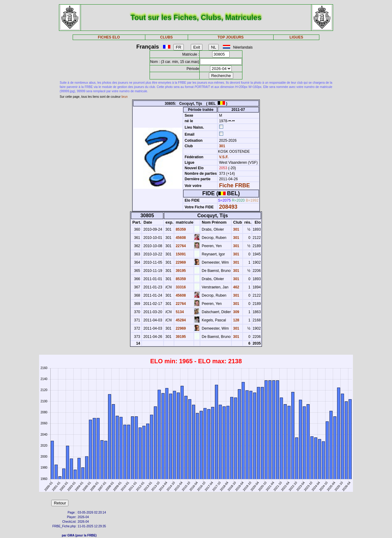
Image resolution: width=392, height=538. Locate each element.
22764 (180, 246)
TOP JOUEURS (230, 37)
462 (236, 287)
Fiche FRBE (234, 185)
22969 (180, 262)
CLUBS (167, 37)
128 (236, 320)
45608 (180, 238)
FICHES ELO (109, 37)
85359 (180, 229)
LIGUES (296, 37)
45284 (180, 320)
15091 (180, 254)
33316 (180, 287)
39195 (180, 271)
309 (236, 312)
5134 (179, 312)
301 (221, 146)
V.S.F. (224, 157)
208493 (228, 207)
